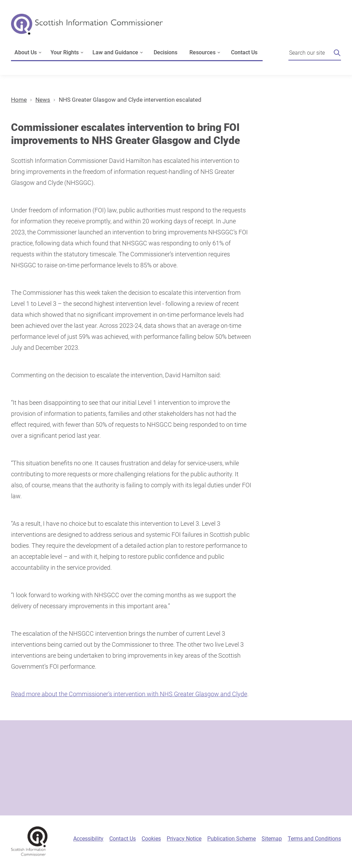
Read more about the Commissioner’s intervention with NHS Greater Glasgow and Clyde (129, 694)
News (43, 100)
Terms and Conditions (314, 839)
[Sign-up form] (176, 768)
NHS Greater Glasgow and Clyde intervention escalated (130, 100)
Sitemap (272, 839)
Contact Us (244, 52)
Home (19, 100)
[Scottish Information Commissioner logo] (87, 29)
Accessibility (88, 839)
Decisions (166, 52)
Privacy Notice (184, 839)
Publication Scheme (232, 839)
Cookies (151, 839)
